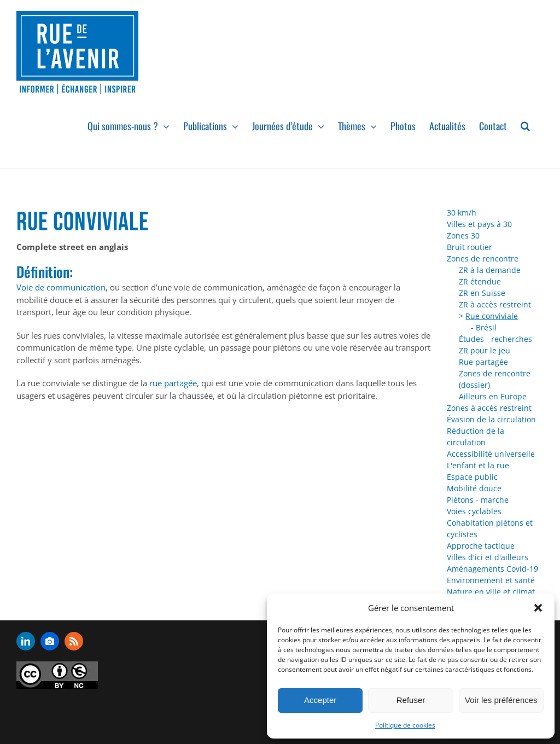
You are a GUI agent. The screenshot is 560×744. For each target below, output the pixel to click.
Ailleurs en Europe (493, 396)
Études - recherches (495, 339)
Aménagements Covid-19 (492, 569)
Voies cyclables (474, 511)
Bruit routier (469, 247)
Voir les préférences (501, 700)
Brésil (486, 327)
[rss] (74, 641)
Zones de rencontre (483, 258)
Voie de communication (61, 287)
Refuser (411, 700)
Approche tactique (481, 546)
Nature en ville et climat (491, 592)
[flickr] (50, 641)
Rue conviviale (492, 316)
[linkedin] (26, 641)
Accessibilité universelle (491, 454)
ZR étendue (480, 281)
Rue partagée (483, 362)
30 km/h (462, 213)
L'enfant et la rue (478, 465)
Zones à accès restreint (489, 408)
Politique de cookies (405, 725)
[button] (538, 608)
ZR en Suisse (482, 293)
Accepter (320, 700)
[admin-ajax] (57, 675)
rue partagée (173, 383)
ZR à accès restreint (495, 304)
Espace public (472, 477)
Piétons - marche (478, 500)
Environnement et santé (491, 580)
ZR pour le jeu (485, 350)
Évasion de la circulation (491, 419)
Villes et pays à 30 (479, 224)
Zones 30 (463, 236)
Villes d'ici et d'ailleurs (488, 557)
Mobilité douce (474, 488)
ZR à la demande (490, 270)
